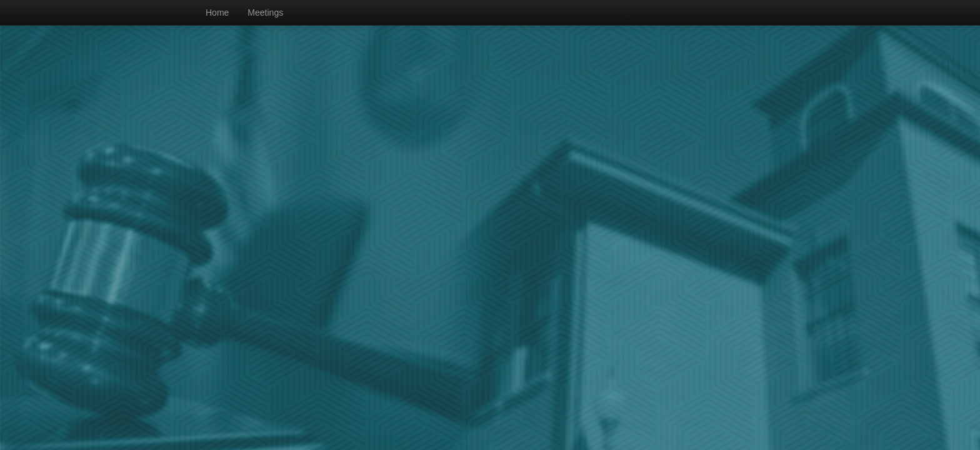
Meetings (265, 12)
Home (217, 12)
